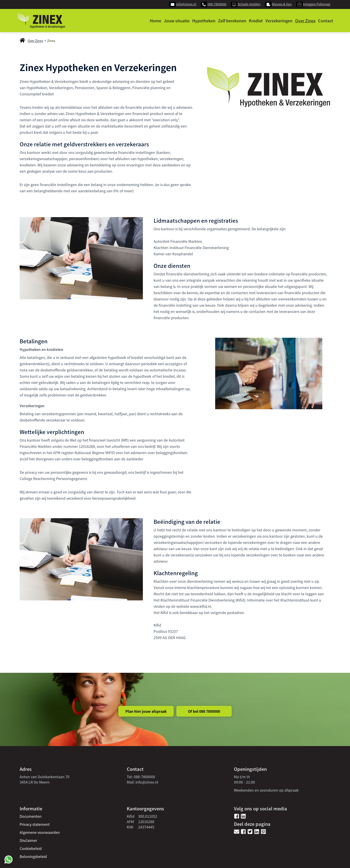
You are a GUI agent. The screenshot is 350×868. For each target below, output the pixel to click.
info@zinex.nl (186, 4)
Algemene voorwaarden (40, 832)
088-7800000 (217, 4)
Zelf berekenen (232, 21)
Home (155, 21)
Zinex (51, 41)
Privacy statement (35, 824)
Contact (326, 21)
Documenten (31, 816)
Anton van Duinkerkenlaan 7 (44, 777)
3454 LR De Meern (35, 782)
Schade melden (249, 4)
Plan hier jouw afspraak (146, 711)
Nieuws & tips (282, 4)
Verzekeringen (279, 21)
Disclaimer (28, 840)
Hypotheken (204, 21)
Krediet (256, 21)
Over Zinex (305, 21)
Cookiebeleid (31, 848)
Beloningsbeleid (33, 856)
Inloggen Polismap (317, 4)
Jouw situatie (177, 21)
